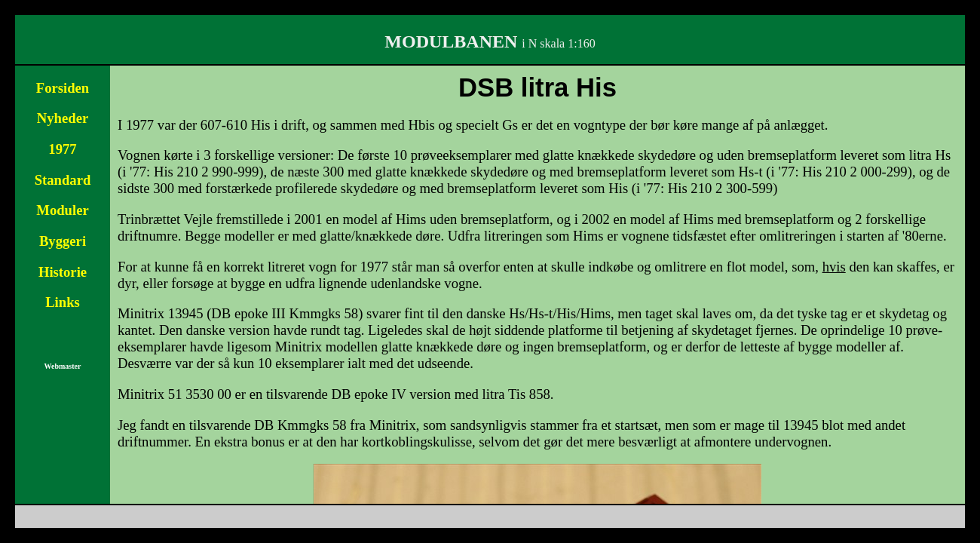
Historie (63, 272)
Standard (63, 180)
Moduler (62, 210)
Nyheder (63, 118)
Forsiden (63, 88)
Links (63, 302)
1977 (62, 149)
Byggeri (63, 241)
